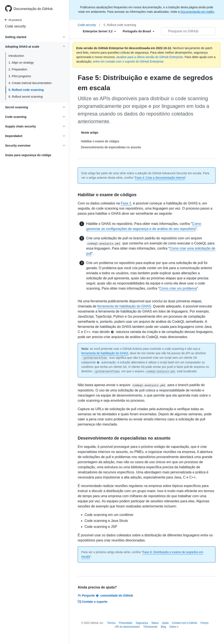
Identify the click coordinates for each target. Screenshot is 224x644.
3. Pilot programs (20, 76)
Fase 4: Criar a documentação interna (160, 178)
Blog (163, 627)
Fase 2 (126, 203)
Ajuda (165, 623)
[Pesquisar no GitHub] (188, 31)
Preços (204, 623)
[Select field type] (99, 31)
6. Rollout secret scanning (26, 97)
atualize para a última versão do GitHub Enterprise (150, 57)
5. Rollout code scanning (26, 90)
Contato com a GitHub (185, 623)
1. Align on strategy (21, 63)
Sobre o (174, 627)
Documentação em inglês (197, 12)
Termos (111, 623)
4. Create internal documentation (30, 83)
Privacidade (126, 623)
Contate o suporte (93, 602)
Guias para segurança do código (28, 155)
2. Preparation (18, 69)
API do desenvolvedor (127, 627)
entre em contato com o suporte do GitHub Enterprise (128, 61)
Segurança (142, 623)
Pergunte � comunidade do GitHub (105, 595)
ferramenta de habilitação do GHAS (124, 306)
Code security (15, 26)
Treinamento (150, 627)
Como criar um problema (178, 288)
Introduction (16, 56)
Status (155, 623)
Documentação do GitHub (33, 9)
